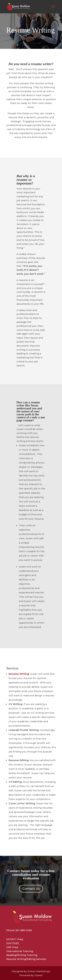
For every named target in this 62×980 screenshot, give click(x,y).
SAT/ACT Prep (15, 939)
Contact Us (31, 889)
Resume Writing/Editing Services (26, 959)
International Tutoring (20, 951)
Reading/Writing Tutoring (22, 955)
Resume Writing (19, 674)
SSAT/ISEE (13, 943)
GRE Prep (12, 947)
